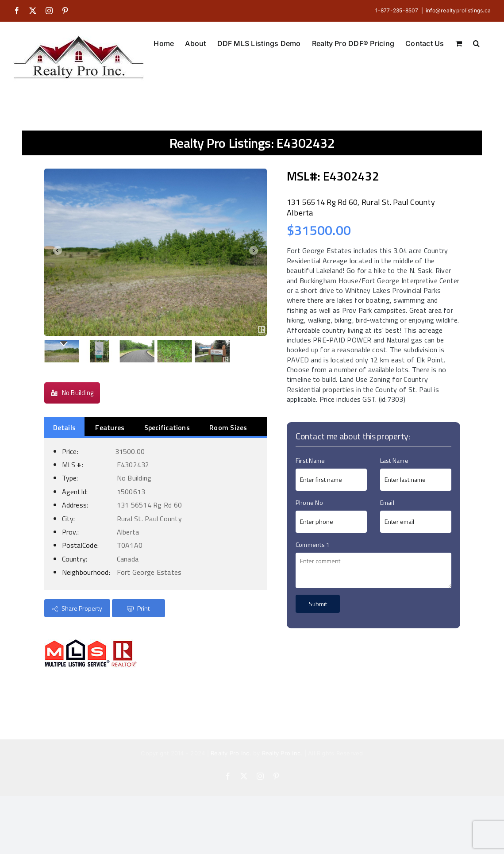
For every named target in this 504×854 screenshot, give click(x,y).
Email (387, 502)
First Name (310, 460)
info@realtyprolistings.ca (458, 10)
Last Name (394, 460)
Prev (56, 252)
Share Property (77, 608)
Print (138, 608)
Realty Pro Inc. (231, 753)
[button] (476, 42)
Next (255, 252)
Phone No (309, 502)
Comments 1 (313, 544)
